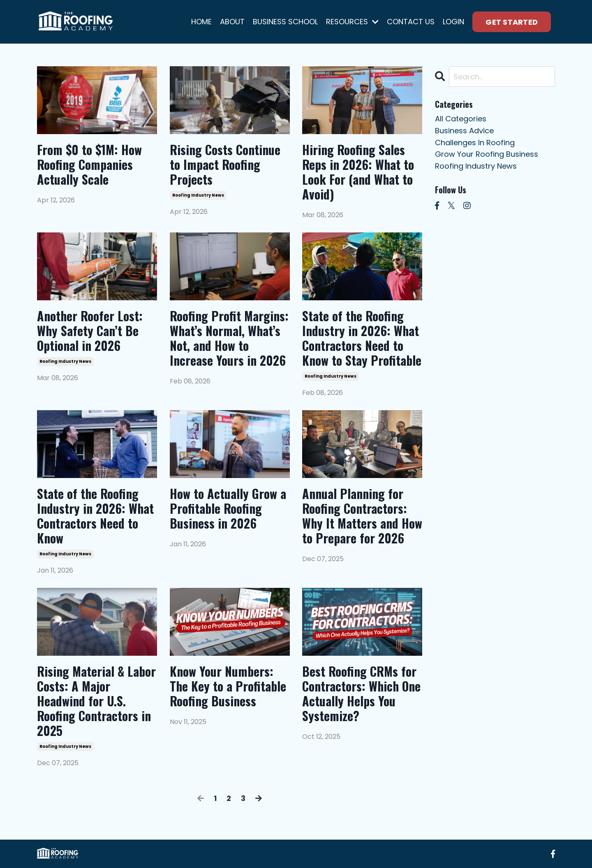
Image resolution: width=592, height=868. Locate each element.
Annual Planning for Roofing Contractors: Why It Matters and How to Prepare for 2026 (362, 516)
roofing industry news (198, 195)
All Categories (461, 119)
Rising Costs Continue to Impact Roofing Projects (225, 165)
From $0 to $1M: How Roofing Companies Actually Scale (89, 165)
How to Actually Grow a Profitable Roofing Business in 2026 (228, 508)
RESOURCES (352, 22)
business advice (464, 131)
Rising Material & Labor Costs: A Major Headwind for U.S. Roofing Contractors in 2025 (96, 701)
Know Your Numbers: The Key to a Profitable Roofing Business (228, 686)
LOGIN (453, 22)
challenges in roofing (475, 143)
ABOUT (232, 22)
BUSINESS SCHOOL (285, 22)
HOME (201, 22)
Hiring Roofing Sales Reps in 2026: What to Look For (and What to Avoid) (358, 172)
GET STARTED (512, 22)
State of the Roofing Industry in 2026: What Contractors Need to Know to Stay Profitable (362, 338)
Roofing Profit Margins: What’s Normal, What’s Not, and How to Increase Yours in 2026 (229, 338)
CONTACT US (411, 22)
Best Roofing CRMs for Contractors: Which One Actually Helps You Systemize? (361, 694)
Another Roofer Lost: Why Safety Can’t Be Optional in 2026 (90, 331)
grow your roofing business (487, 154)
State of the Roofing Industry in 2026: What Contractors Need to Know (95, 516)
